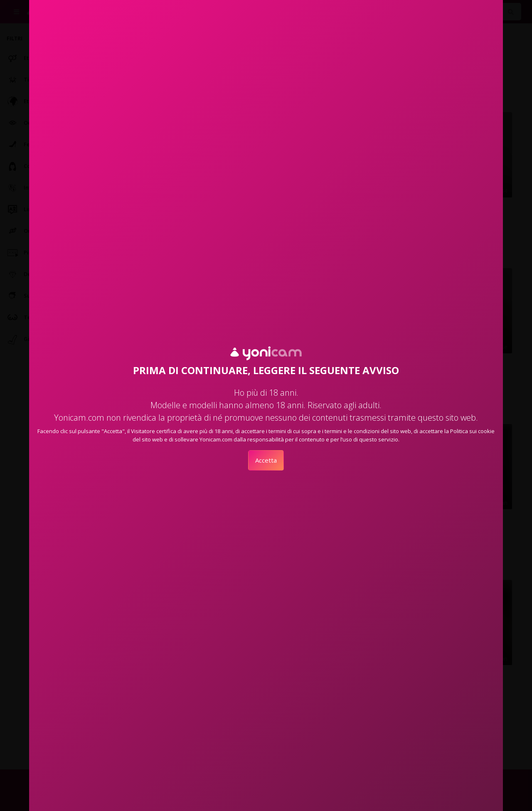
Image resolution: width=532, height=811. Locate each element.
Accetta (266, 460)
